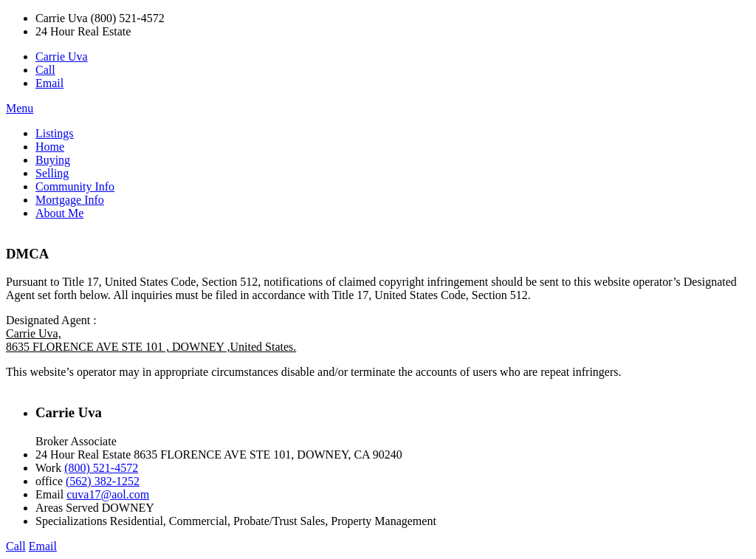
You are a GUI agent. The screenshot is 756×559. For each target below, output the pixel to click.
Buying (53, 160)
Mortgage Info (70, 200)
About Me (59, 213)
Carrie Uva (62, 56)
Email (49, 83)
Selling (52, 173)
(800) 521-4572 (101, 468)
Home (50, 147)
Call (45, 70)
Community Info (75, 186)
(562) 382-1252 (103, 481)
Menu (20, 108)
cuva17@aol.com (108, 494)
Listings (55, 133)
